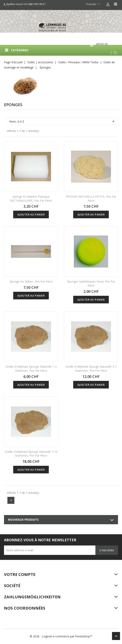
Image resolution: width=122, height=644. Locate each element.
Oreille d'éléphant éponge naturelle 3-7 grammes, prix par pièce (91, 369)
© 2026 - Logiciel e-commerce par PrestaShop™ (61, 636)
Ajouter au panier (31, 214)
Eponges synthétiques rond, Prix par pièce (91, 283)
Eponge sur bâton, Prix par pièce (31, 281)
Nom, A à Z (62, 121)
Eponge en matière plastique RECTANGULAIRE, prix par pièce (31, 199)
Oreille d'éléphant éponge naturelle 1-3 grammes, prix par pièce (31, 369)
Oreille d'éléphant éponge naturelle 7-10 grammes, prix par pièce (31, 454)
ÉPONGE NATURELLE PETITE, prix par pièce (91, 199)
